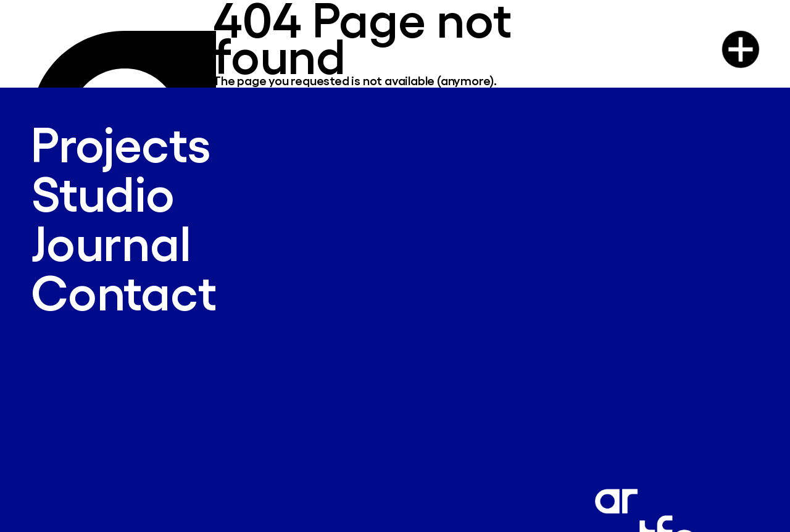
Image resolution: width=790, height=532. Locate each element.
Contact (124, 291)
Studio (103, 192)
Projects (120, 143)
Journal (111, 242)
